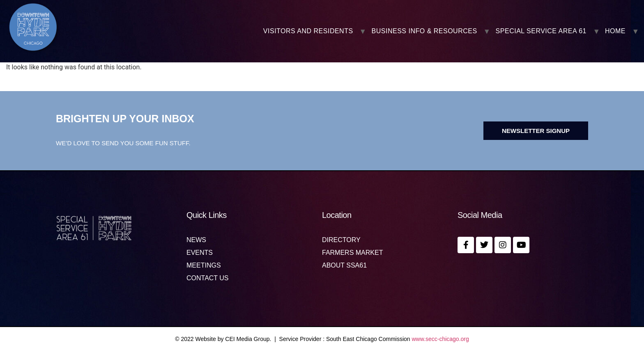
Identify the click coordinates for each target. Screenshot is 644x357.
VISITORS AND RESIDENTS (308, 31)
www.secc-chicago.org (440, 339)
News (196, 240)
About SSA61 (344, 265)
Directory (341, 240)
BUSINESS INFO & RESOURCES (424, 31)
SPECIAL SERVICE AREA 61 (541, 31)
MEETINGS (204, 265)
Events (200, 253)
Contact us (208, 278)
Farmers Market (352, 253)
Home (615, 31)
